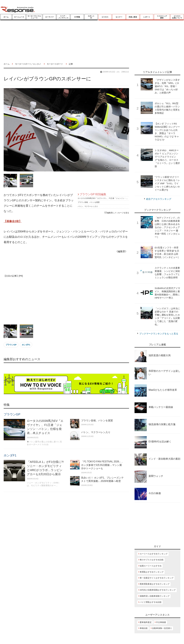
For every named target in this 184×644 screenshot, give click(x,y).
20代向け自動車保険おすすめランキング (158, 590)
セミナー (119, 17)
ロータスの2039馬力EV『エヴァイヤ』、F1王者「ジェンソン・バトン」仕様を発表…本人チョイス (115, 198)
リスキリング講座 (162, 17)
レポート (147, 17)
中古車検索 (161, 622)
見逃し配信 (133, 17)
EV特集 (77, 17)
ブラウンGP (11, 345)
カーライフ (49, 17)
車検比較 (144, 628)
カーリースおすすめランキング (154, 554)
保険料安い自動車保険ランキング (155, 596)
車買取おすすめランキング (152, 572)
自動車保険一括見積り (162, 628)
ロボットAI (91, 17)
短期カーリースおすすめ (151, 566)
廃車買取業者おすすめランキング (155, 584)
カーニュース (19, 17)
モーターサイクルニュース (34, 17)
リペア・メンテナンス (63, 17)
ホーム (6, 17)
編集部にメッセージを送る (117, 213)
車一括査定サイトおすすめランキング (157, 578)
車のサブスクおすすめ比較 (152, 560)
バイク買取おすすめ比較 (151, 602)
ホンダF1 (26, 345)
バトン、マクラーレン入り (88, 206)
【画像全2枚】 (13, 221)
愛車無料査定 (146, 622)
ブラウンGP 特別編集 (93, 194)
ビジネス (105, 17)
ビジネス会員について (177, 17)
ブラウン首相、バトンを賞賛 (89, 202)
